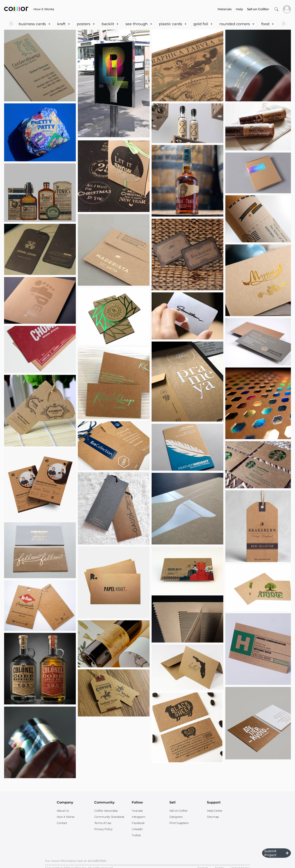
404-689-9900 (97, 861)
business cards (35, 24)
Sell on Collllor (179, 811)
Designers (176, 817)
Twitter (136, 835)
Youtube (137, 811)
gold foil (203, 24)
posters (86, 24)
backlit (110, 24)
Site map (213, 817)
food (268, 24)
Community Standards (109, 817)
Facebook (138, 823)
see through (139, 24)
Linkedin (137, 829)
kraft (64, 24)
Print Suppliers (179, 823)
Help (239, 9)
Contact (62, 823)
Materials (225, 9)
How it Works (44, 9)
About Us (63, 811)
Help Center (215, 811)
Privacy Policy (103, 829)
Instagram (138, 817)
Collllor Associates (106, 811)
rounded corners (237, 24)
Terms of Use (103, 823)
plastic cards (173, 24)
